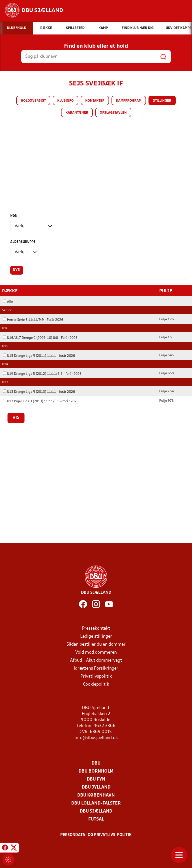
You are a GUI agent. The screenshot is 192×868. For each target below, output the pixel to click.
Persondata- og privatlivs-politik (96, 835)
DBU (96, 763)
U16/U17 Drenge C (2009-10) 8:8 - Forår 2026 (40, 338)
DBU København (96, 795)
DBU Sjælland (96, 811)
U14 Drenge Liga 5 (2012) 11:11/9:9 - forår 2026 (42, 374)
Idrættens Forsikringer (96, 668)
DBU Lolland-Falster (96, 803)
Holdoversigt (33, 101)
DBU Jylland (96, 787)
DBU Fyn (96, 779)
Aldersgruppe (23, 242)
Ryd (17, 270)
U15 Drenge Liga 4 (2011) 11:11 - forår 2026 (39, 356)
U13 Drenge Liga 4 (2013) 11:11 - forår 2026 (39, 392)
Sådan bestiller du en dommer (96, 644)
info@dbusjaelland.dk (96, 738)
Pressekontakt (96, 628)
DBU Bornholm (96, 771)
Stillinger (162, 101)
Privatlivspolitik (96, 676)
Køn (14, 216)
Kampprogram (129, 101)
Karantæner (77, 113)
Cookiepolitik (96, 684)
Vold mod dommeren (96, 652)
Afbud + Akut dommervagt (96, 660)
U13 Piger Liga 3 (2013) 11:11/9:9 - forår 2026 (41, 401)
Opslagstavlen (113, 113)
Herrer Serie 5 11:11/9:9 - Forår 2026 (33, 320)
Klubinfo (65, 101)
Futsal (96, 819)
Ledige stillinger (96, 636)
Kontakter (95, 101)
